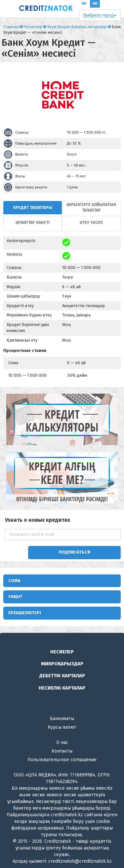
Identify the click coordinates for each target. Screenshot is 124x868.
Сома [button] (14, 581)
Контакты (62, 751)
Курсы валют (62, 727)
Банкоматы (62, 719)
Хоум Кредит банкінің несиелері (77, 27)
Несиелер (33, 27)
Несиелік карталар (62, 688)
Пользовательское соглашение (62, 760)
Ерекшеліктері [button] (25, 613)
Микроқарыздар (62, 664)
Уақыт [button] (15, 597)
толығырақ (70, 835)
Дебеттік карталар (62, 676)
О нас (62, 742)
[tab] (33, 208)
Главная (11, 27)
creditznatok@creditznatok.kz (80, 861)
